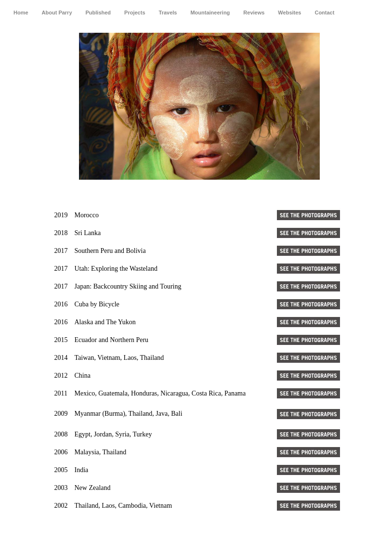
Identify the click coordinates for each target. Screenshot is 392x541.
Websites (289, 13)
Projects (135, 13)
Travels (168, 13)
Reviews (254, 13)
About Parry (57, 13)
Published (98, 13)
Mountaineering (210, 13)
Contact (324, 13)
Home (21, 13)
